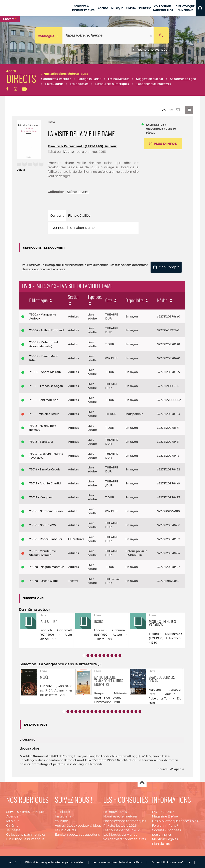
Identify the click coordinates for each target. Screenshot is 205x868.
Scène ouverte (78, 192)
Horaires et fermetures (120, 816)
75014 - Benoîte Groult (45, 469)
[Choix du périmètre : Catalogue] (49, 35)
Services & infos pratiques (26, 811)
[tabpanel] (93, 228)
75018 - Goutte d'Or (43, 524)
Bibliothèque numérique (25, 839)
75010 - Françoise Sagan (46, 385)
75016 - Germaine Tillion (46, 511)
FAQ (155, 811)
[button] (200, 8)
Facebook (62, 811)
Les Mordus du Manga (120, 834)
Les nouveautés (115, 811)
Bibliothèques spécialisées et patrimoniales (55, 862)
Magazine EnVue (165, 816)
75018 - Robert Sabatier (46, 538)
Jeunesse (13, 829)
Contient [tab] (57, 216)
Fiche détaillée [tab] (79, 216)
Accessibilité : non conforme (171, 862)
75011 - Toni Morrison (44, 399)
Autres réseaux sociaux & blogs (78, 825)
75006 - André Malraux (45, 371)
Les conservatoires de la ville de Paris (118, 862)
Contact (168, 811)
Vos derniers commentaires (125, 839)
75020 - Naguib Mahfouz (47, 566)
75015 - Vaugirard (41, 497)
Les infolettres (65, 829)
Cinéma (12, 825)
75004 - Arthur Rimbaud (47, 330)
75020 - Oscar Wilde (43, 580)
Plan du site (161, 843)
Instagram (63, 816)
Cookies (158, 829)
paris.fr (12, 862)
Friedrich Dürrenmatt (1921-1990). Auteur (82, 146)
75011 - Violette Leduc (44, 413)
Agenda (12, 816)
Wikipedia (177, 769)
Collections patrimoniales (26, 834)
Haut (142, 782)
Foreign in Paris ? (165, 825)
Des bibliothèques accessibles (175, 820)
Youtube (61, 820)
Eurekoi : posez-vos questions (77, 834)
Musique (13, 820)
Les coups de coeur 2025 (122, 829)
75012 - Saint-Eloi (41, 441)
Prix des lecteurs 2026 (120, 825)
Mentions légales (165, 839)
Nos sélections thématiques (125, 820)
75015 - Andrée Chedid (45, 483)
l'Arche (68, 152)
